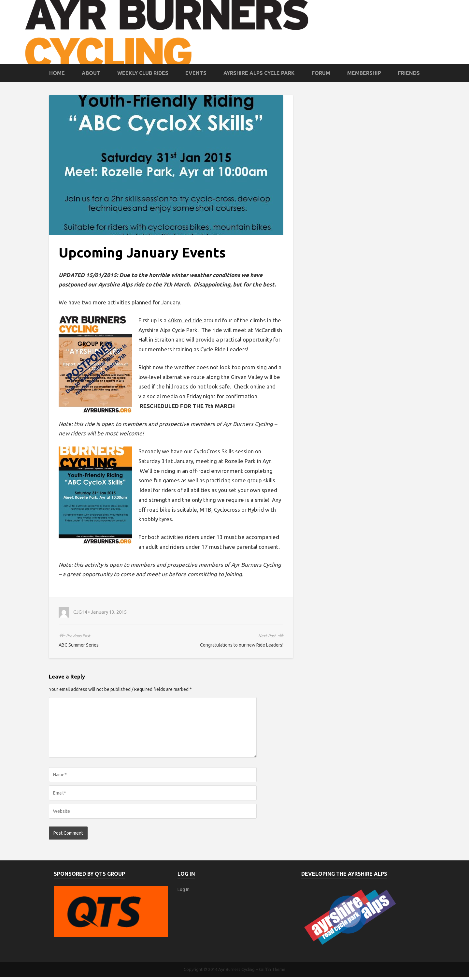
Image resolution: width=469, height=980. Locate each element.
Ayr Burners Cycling (236, 969)
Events (196, 73)
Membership (364, 73)
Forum (321, 73)
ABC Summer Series (79, 645)
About (91, 73)
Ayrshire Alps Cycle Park (259, 73)
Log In (184, 889)
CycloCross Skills (214, 451)
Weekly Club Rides (143, 73)
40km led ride (186, 320)
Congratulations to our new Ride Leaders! (242, 645)
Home (57, 73)
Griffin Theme (272, 969)
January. (171, 302)
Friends (409, 73)
